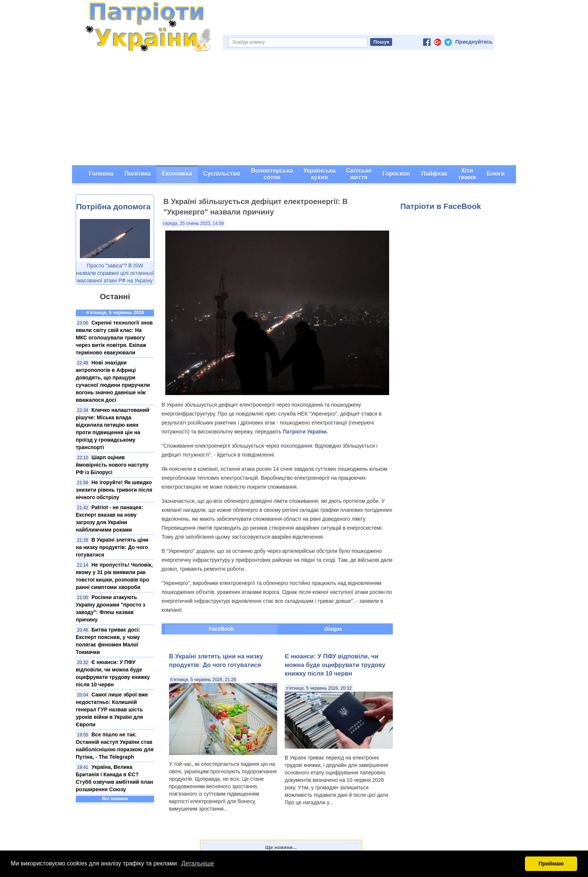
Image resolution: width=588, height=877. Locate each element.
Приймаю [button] (551, 864)
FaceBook (221, 629)
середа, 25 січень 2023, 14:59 (193, 223)
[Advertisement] (294, 109)
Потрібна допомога (113, 206)
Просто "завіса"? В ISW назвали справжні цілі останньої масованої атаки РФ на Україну (115, 273)
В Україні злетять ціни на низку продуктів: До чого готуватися (112, 547)
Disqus (333, 629)
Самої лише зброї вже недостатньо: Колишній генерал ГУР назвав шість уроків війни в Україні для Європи (112, 710)
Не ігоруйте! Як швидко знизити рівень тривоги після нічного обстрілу (114, 490)
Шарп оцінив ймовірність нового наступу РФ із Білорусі (112, 465)
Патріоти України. (305, 432)
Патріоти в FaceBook (441, 206)
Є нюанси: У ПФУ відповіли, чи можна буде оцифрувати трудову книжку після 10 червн (335, 665)
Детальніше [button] (198, 863)
